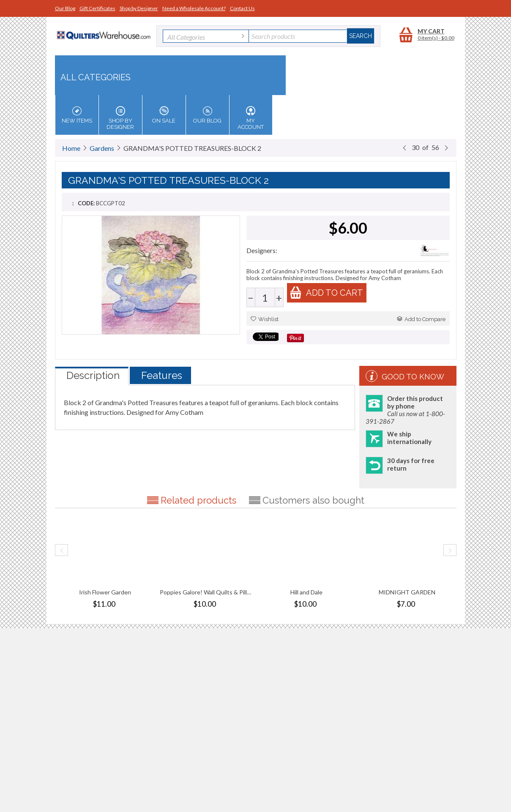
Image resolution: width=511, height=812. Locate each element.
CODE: (86, 203)
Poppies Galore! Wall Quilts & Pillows (206, 592)
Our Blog (65, 8)
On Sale (164, 115)
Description (93, 375)
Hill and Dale (306, 592)
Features (162, 375)
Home (71, 148)
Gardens (102, 148)
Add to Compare (421, 319)
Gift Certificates (97, 8)
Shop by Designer (139, 8)
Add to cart (326, 293)
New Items (77, 115)
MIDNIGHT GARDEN (407, 592)
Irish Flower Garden (105, 592)
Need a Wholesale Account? (194, 8)
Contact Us (242, 8)
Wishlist (265, 319)
